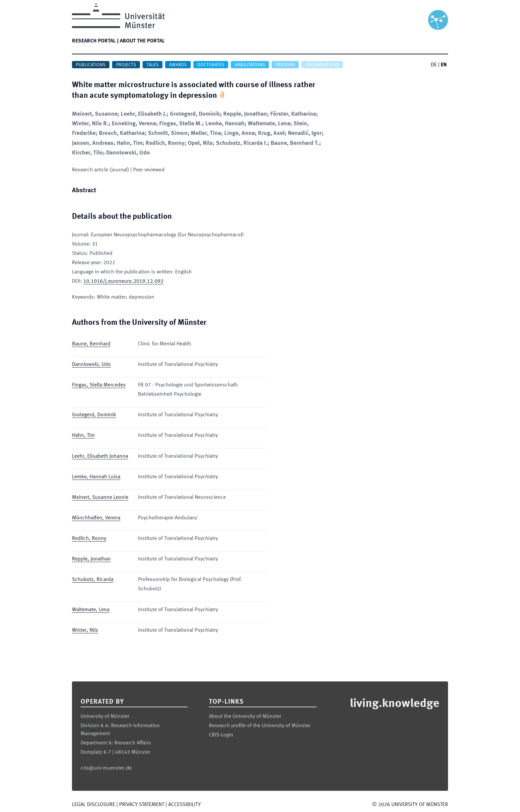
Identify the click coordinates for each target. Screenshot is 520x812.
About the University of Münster (245, 717)
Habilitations (250, 65)
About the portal (142, 41)
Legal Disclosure (94, 805)
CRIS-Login (221, 735)
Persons (285, 65)
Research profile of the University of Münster (260, 726)
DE (434, 65)
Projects (126, 65)
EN (444, 65)
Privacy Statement (142, 805)
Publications (91, 65)
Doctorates (211, 65)
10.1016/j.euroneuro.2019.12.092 (123, 281)
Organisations (322, 65)
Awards (178, 65)
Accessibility (184, 805)
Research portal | (95, 41)
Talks (153, 65)
